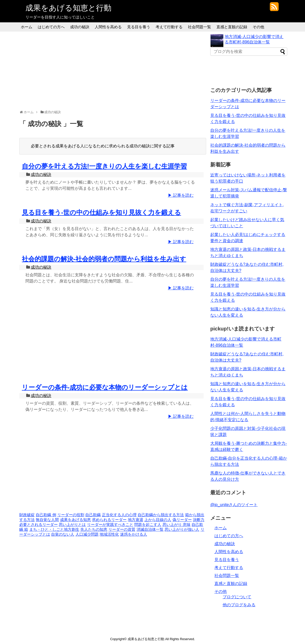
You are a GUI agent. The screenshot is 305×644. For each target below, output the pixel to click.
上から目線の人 (158, 520)
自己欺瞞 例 (46, 515)
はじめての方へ (51, 27)
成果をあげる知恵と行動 (68, 8)
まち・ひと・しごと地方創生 (54, 529)
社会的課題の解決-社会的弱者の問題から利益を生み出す (104, 259)
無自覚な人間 (47, 520)
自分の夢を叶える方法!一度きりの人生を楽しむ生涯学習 (104, 166)
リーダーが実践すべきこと (110, 525)
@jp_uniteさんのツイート (234, 505)
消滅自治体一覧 (150, 529)
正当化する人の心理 (119, 515)
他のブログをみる (239, 605)
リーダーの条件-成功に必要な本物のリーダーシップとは (105, 387)
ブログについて (237, 597)
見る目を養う (139, 27)
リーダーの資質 (122, 529)
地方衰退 (136, 520)
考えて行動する (169, 27)
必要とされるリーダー (39, 525)
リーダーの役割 (71, 515)
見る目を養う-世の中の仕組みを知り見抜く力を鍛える (101, 212)
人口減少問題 (87, 534)
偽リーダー (182, 520)
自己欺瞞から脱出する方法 (161, 515)
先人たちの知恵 (94, 529)
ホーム (27, 27)
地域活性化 (109, 534)
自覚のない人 (63, 534)
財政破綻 (27, 515)
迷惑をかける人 (134, 534)
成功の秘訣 (80, 27)
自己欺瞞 (93, 515)
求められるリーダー (109, 520)
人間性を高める (108, 27)
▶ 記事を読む (181, 195)
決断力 (199, 520)
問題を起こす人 (148, 525)
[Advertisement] (113, 70)
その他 (258, 27)
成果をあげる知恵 (75, 520)
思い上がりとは (72, 525)
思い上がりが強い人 (182, 529)
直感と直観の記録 (232, 27)
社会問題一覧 (199, 27)
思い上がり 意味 (177, 525)
